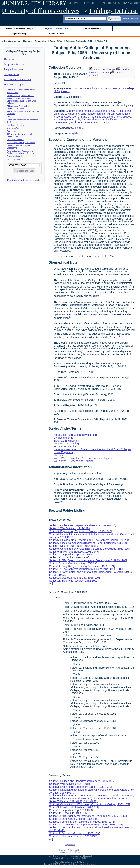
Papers (79, 128)
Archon (67, 862)
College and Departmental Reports (22, 89)
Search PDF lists (130, 18)
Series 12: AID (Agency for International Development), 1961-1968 (88, 560)
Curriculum (12, 131)
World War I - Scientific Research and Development (83, 458)
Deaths (10, 117)
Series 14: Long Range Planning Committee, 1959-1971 (82, 566)
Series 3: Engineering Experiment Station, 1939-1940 (80, 531)
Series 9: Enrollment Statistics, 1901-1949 (73, 552)
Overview (9, 59)
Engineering (41, 41)
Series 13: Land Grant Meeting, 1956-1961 (74, 563)
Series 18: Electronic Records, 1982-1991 (73, 581)
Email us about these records (24, 180)
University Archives (11, 41)
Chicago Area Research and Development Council (19, 107)
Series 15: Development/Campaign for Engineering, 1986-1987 (86, 569)
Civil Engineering (121, 111)
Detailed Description (15, 85)
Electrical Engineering (66, 114)
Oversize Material (14, 156)
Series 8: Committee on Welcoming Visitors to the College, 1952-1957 (90, 549)
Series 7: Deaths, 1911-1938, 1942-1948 (73, 546)
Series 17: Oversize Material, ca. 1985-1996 (75, 578)
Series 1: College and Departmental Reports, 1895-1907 (82, 525)
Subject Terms (12, 74)
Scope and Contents (15, 64)
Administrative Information (18, 79)
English (73, 133)
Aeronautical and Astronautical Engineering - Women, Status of (21, 152)
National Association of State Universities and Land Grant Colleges (92, 117)
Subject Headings (19, 34)
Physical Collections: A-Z (56, 29)
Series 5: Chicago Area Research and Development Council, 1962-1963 (91, 540)
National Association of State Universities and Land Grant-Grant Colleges (22, 101)
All (51, 584)
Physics (81, 120)
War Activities (13, 92)
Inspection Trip (13, 128)
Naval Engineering (64, 120)
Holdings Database (114, 11)
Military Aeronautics (118, 114)
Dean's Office (56, 41)
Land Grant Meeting (15, 139)
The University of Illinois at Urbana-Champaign (77, 864)
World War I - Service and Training (90, 122)
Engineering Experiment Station (21, 96)
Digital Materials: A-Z (94, 29)
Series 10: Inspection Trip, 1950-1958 (71, 555)
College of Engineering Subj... (80, 41)
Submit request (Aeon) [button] (102, 69)
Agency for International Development (88, 111)
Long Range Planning (93, 114)
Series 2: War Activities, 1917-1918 (69, 528)
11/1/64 (109, 256)
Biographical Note (14, 69)
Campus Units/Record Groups (19, 29)
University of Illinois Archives (41, 11)
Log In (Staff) (70, 845)
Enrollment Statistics (16, 125)
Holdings (27, 41)
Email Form (75, 852)
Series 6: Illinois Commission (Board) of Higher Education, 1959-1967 (89, 543)
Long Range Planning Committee (21, 143)
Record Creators (56, 34)
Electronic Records (15, 159)
